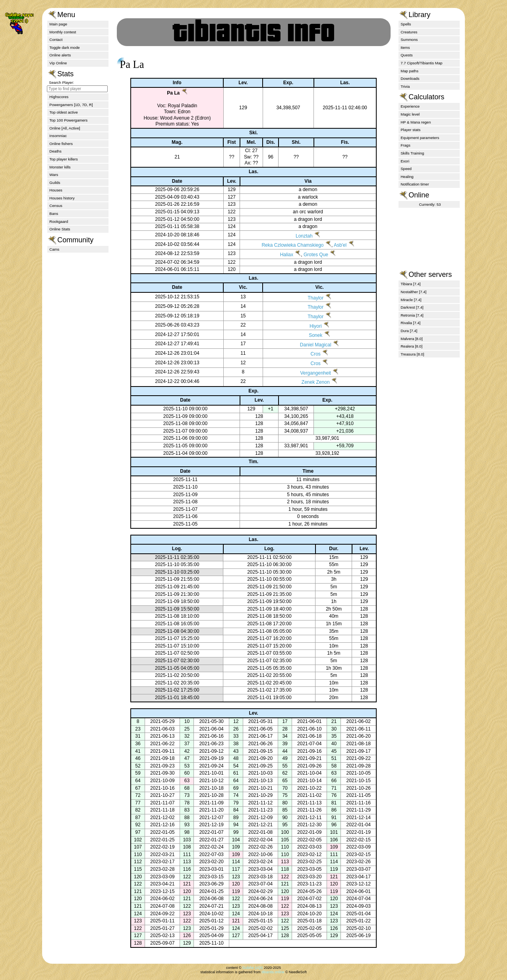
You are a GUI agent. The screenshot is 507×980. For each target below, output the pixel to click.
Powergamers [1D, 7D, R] (71, 105)
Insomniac (58, 136)
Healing (407, 177)
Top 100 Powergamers (68, 120)
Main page (58, 24)
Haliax (285, 255)
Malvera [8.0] (411, 339)
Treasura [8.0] (412, 354)
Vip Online (58, 63)
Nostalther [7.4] (413, 292)
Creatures (409, 32)
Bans (54, 214)
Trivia (405, 86)
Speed (406, 169)
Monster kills (60, 167)
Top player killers (63, 159)
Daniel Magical (313, 345)
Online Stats (60, 229)
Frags (405, 145)
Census (56, 206)
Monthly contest (63, 32)
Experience (410, 106)
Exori (405, 161)
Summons (409, 40)
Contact (56, 40)
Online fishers (61, 144)
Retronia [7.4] (412, 315)
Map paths (409, 71)
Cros (313, 354)
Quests (406, 55)
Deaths (55, 151)
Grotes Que (314, 255)
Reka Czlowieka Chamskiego (290, 245)
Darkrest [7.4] (412, 307)
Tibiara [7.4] (410, 284)
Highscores (59, 97)
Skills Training (412, 153)
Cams (54, 249)
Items (405, 47)
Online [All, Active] (65, 128)
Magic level (410, 114)
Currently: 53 (430, 204)
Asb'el (338, 245)
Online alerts (60, 55)
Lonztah (302, 236)
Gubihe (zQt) (253, 968)
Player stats (410, 130)
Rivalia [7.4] (410, 323)
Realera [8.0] (411, 346)
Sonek (313, 335)
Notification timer (415, 184)
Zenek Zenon (313, 382)
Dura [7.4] (409, 331)
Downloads (410, 78)
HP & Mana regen (416, 122)
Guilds (55, 183)
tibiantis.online (273, 972)
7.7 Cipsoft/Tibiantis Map (421, 63)
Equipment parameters (420, 138)
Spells (406, 24)
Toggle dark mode (64, 47)
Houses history (62, 198)
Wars (54, 175)
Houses (56, 190)
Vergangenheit (313, 373)
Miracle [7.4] (411, 300)
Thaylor (313, 298)
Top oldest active (63, 112)
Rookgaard (59, 221)
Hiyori (313, 326)
